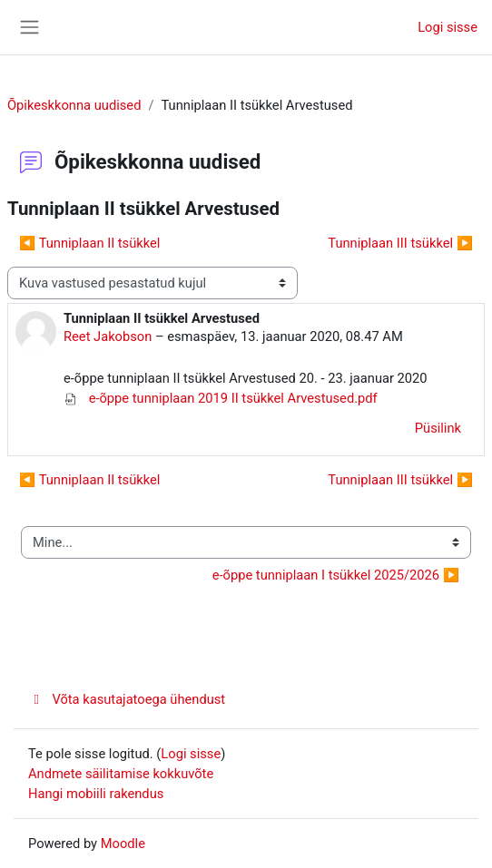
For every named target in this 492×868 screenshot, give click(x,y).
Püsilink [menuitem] (438, 428)
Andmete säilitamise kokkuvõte (121, 774)
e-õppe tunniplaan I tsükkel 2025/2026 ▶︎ (336, 575)
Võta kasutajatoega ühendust (127, 699)
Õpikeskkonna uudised (74, 105)
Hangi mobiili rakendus (96, 794)
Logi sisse (448, 27)
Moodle (123, 844)
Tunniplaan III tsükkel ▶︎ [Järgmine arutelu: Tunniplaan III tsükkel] (400, 243)
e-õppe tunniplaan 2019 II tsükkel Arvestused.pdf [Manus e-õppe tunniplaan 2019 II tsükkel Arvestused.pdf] (221, 398)
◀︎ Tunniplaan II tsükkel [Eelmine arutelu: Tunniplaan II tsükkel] (89, 243)
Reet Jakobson (108, 336)
